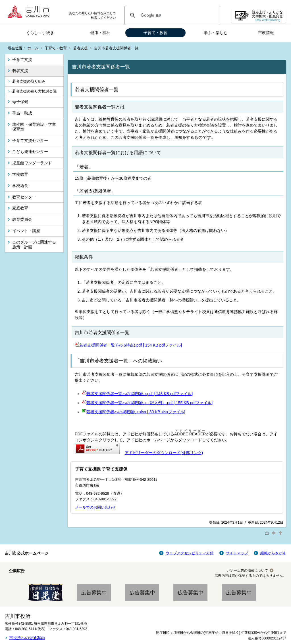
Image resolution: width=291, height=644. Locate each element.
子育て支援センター (30, 140)
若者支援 (80, 48)
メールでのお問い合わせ (95, 507)
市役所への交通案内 (27, 638)
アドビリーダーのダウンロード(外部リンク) (164, 453)
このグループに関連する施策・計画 (34, 245)
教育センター (24, 197)
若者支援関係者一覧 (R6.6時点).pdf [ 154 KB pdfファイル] (128, 345)
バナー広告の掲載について (248, 570)
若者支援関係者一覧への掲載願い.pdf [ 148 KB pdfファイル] (137, 394)
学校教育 (20, 174)
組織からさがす (273, 553)
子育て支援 (22, 60)
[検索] (172, 15)
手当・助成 (22, 113)
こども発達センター (30, 152)
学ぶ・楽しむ (216, 33)
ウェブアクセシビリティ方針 (190, 553)
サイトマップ (237, 553)
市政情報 (266, 33)
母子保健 (20, 102)
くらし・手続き (40, 33)
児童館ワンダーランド (32, 163)
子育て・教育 (155, 33)
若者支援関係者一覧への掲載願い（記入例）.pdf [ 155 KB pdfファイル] (147, 403)
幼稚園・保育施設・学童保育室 (34, 127)
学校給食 (20, 186)
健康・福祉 (100, 33)
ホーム (33, 48)
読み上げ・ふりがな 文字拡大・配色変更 (267, 16)
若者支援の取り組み (29, 81)
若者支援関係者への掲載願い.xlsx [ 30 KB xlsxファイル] (134, 412)
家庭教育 (20, 208)
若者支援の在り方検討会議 (34, 91)
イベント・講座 (26, 231)
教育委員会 (22, 219)
